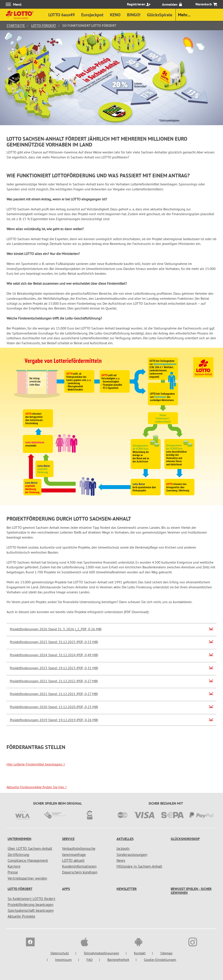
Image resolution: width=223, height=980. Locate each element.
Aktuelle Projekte (21, 916)
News (121, 860)
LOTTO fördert (44, 25)
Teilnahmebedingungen (101, 953)
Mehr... (184, 15)
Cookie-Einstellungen (160, 960)
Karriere (14, 866)
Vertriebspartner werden (27, 878)
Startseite (16, 25)
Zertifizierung (18, 855)
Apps (66, 889)
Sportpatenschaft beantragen (31, 910)
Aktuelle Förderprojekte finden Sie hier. (37, 787)
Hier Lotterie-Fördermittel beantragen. (36, 764)
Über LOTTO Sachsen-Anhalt (30, 849)
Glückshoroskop (185, 839)
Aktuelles (125, 839)
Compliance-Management (28, 860)
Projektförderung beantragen (30, 905)
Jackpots (123, 849)
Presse (13, 872)
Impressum (63, 960)
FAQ (90, 960)
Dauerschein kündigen (80, 872)
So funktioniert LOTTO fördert (31, 899)
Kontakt (140, 953)
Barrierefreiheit (118, 960)
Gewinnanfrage (74, 855)
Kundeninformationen (79, 866)
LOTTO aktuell (73, 860)
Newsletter (127, 889)
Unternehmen (19, 839)
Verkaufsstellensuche (79, 849)
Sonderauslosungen (132, 855)
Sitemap (166, 953)
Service (68, 839)
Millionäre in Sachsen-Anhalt (139, 866)
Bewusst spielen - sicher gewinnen (191, 891)
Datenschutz (60, 953)
